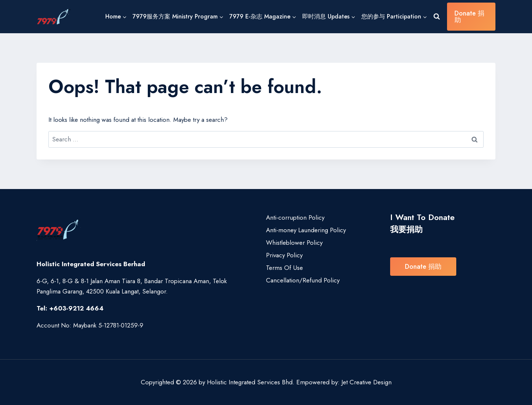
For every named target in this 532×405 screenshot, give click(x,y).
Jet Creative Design (366, 382)
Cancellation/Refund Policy (303, 280)
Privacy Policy (284, 255)
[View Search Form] (437, 17)
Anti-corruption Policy (295, 217)
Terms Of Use (284, 268)
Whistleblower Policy (294, 243)
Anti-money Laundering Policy (306, 230)
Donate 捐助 (469, 17)
